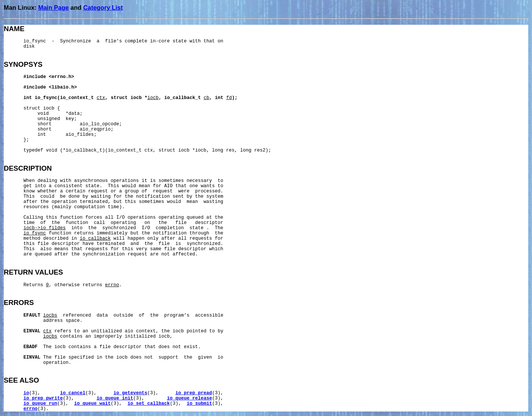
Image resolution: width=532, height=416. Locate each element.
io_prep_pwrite (43, 398)
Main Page (54, 8)
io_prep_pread (194, 393)
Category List (103, 8)
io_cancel (73, 393)
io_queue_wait (93, 404)
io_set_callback (149, 404)
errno (31, 409)
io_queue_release (189, 398)
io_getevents (131, 393)
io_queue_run (41, 404)
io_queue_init (115, 398)
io (26, 393)
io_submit (200, 404)
